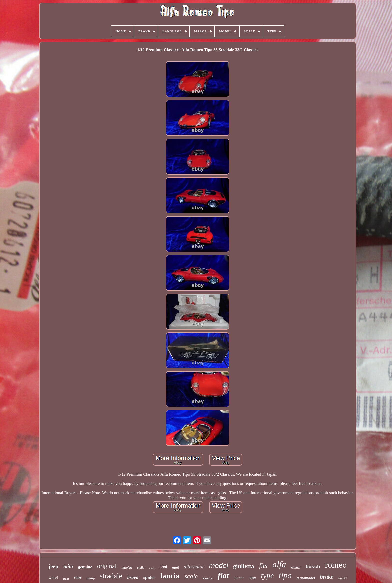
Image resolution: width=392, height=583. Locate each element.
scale (191, 576)
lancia (170, 576)
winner (296, 568)
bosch (313, 567)
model (219, 566)
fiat (223, 575)
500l (163, 567)
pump (91, 578)
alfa (279, 565)
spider (149, 577)
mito (68, 566)
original (107, 566)
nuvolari (127, 568)
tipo (285, 575)
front (66, 579)
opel (176, 567)
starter (239, 578)
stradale (111, 576)
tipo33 (343, 578)
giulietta (244, 566)
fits (263, 566)
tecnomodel (306, 578)
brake (327, 577)
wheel (53, 578)
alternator (194, 567)
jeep (54, 566)
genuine (85, 567)
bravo (133, 577)
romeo (336, 565)
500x (252, 578)
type (267, 576)
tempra (208, 579)
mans (152, 568)
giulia (141, 568)
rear (78, 577)
